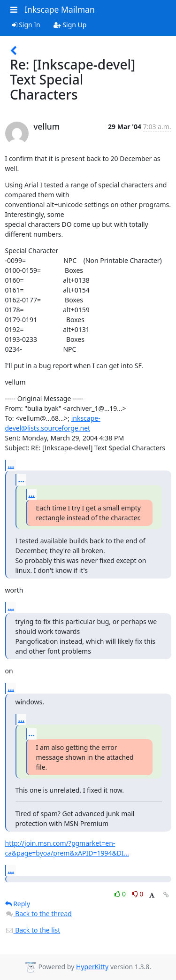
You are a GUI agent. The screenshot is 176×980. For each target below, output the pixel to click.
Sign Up (70, 25)
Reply (18, 904)
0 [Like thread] (121, 894)
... (11, 465)
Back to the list (33, 930)
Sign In (26, 25)
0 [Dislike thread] (138, 894)
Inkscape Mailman (60, 9)
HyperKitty (92, 967)
